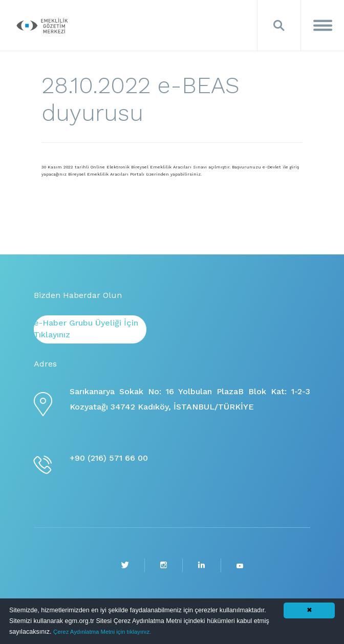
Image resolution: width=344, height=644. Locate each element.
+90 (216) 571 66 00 (109, 458)
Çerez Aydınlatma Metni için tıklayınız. (102, 632)
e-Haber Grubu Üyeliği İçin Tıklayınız (86, 329)
